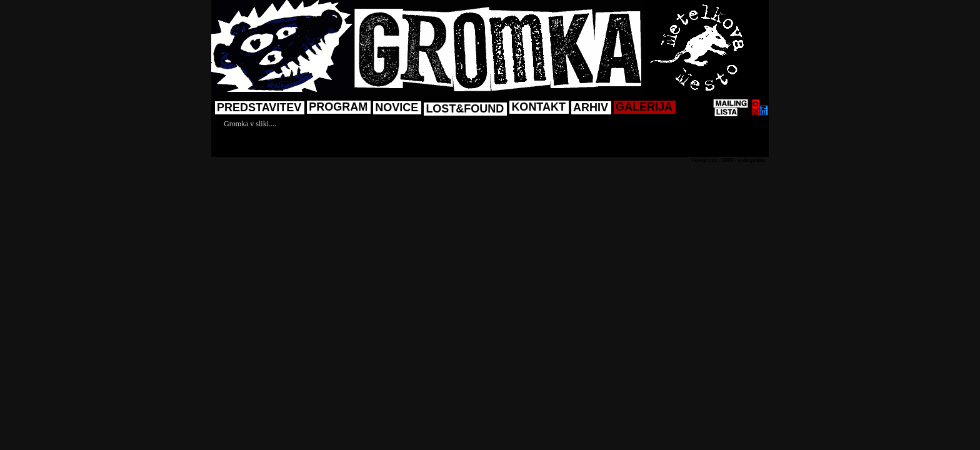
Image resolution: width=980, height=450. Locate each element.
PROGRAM (338, 107)
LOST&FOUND (465, 109)
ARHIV (591, 107)
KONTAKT (538, 107)
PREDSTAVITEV (259, 107)
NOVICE (397, 107)
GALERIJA (644, 107)
